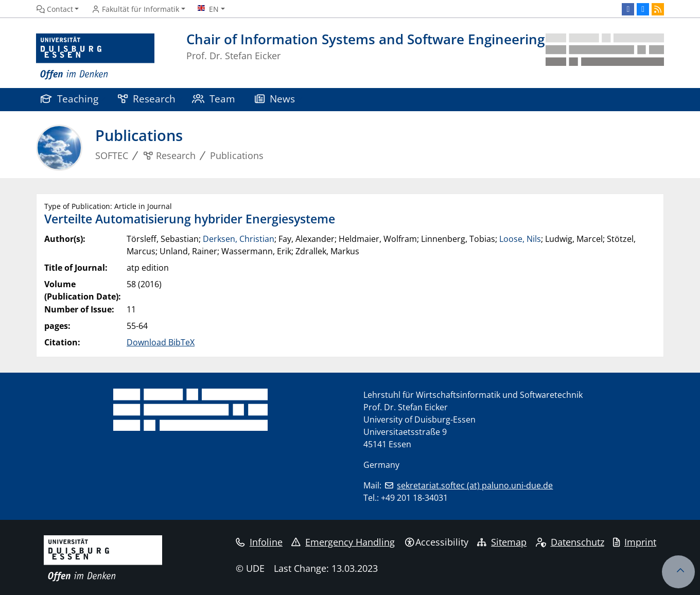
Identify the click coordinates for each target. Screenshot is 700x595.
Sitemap (502, 542)
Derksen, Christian (239, 239)
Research (147, 99)
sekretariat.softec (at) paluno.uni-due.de (475, 485)
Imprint (635, 542)
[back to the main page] (605, 57)
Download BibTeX (161, 342)
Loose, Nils (520, 239)
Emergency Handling (343, 542)
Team (214, 99)
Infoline (259, 542)
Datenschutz (570, 542)
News (275, 99)
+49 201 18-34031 (414, 498)
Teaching (69, 99)
